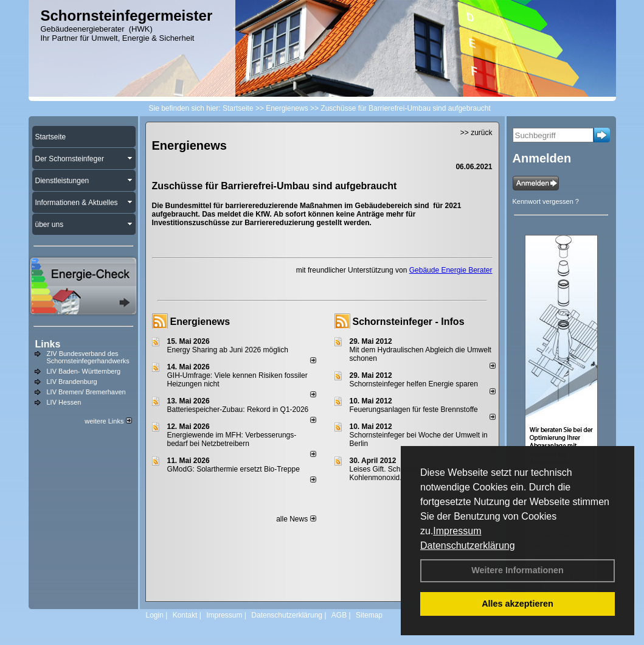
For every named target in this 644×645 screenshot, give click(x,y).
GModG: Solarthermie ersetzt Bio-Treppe (234, 469)
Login (155, 615)
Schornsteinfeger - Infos (409, 322)
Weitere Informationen (518, 570)
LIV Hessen (64, 402)
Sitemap (369, 615)
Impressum (457, 531)
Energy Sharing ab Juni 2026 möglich (228, 350)
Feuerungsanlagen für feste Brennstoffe (414, 410)
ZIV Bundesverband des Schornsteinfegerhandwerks (88, 357)
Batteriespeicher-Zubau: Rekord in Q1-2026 (238, 410)
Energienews (200, 322)
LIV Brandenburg (72, 382)
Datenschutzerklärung (468, 546)
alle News (296, 519)
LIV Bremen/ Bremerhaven (86, 392)
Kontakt (185, 615)
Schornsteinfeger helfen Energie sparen (414, 384)
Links (48, 344)
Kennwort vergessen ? (546, 201)
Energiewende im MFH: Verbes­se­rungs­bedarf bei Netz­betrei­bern (232, 439)
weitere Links (108, 421)
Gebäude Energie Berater (451, 270)
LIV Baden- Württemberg (84, 371)
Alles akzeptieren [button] (518, 604)
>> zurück (476, 133)
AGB (339, 615)
